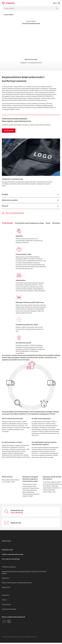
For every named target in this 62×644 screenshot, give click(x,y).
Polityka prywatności (9, 567)
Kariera (4, 600)
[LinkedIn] (9, 621)
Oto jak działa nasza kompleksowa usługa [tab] (29, 223)
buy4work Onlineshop (9, 609)
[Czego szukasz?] (31, 8)
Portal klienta (6, 604)
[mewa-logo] (8, 3)
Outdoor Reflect (8, 15)
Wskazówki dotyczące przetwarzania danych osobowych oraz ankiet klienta (24, 572)
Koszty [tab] (48, 223)
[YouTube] (4, 621)
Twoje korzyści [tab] (7, 223)
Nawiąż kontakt (9, 130)
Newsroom (6, 595)
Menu (57, 3)
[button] (31, 194)
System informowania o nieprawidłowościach (17, 583)
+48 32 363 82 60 (17, 513)
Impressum (6, 578)
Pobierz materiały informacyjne (12, 213)
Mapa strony (6, 587)
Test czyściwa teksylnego (11, 559)
